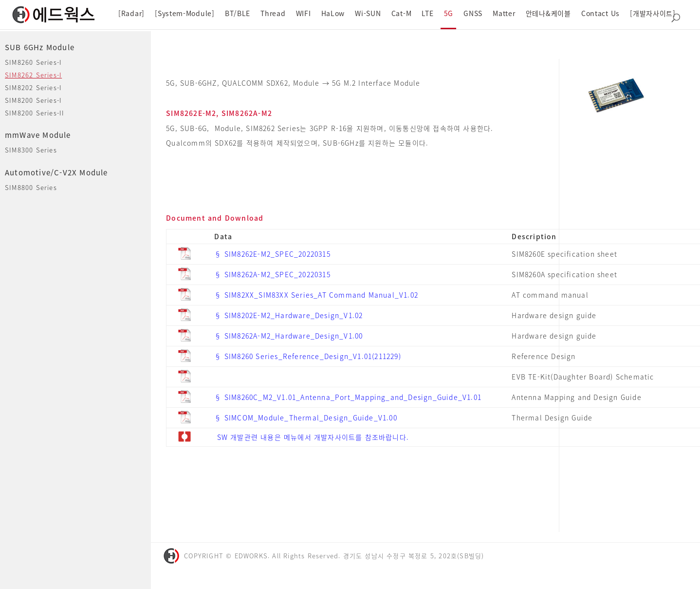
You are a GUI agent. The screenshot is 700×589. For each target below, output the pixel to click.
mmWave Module (38, 135)
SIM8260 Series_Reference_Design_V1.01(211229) (313, 356)
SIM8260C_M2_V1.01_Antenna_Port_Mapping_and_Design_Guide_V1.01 (353, 397)
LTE (427, 13)
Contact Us (600, 13)
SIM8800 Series (31, 187)
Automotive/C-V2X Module (56, 172)
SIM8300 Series (31, 150)
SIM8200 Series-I (33, 100)
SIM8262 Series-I (33, 75)
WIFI (304, 13)
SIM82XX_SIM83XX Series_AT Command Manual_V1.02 (321, 295)
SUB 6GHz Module (40, 47)
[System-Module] (185, 13)
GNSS (473, 13)
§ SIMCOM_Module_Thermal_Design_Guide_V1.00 (305, 418)
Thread (273, 13)
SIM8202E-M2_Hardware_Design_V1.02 (294, 315)
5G (449, 13)
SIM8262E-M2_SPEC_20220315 (277, 254)
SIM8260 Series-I (33, 62)
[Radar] (131, 13)
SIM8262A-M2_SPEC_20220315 (277, 274)
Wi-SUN (368, 13)
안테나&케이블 (548, 13)
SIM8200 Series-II (35, 113)
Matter (504, 13)
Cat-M (402, 13)
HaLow (333, 13)
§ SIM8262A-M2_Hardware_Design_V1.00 (288, 336)
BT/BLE (238, 13)
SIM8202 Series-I (33, 87)
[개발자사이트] (653, 13)
